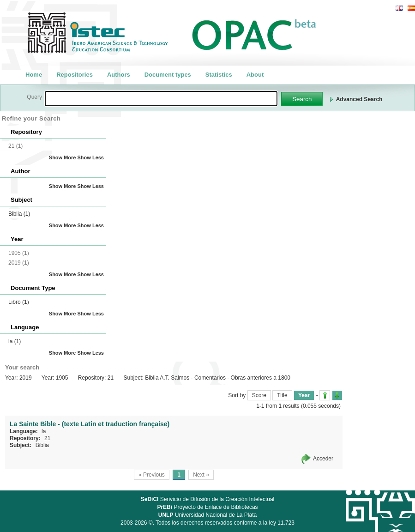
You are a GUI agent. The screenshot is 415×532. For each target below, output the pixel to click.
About (255, 75)
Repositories (75, 75)
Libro (19, 302)
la (15, 341)
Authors (119, 75)
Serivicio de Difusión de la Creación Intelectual (208, 499)
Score (259, 395)
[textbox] (161, 99)
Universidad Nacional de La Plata (207, 515)
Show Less (91, 157)
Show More (63, 157)
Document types (168, 75)
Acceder (323, 459)
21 (47, 438)
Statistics (219, 75)
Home (34, 75)
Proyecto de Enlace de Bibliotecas (207, 507)
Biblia (19, 214)
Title (282, 395)
